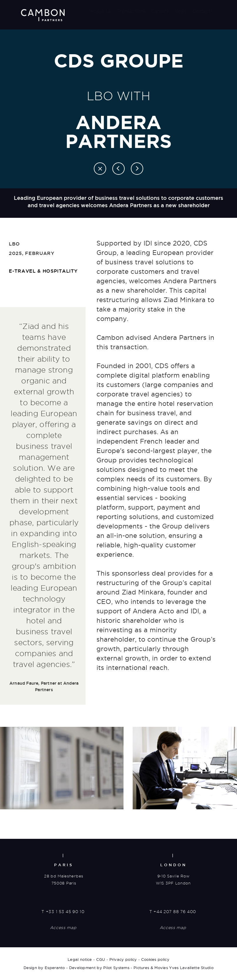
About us (101, 11)
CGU (101, 959)
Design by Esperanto (44, 968)
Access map (63, 928)
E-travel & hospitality (43, 271)
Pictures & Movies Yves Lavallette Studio (173, 968)
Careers (160, 11)
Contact (202, 11)
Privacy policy (123, 959)
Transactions (131, 11)
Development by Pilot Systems (99, 968)
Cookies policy (155, 959)
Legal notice (80, 959)
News (181, 11)
